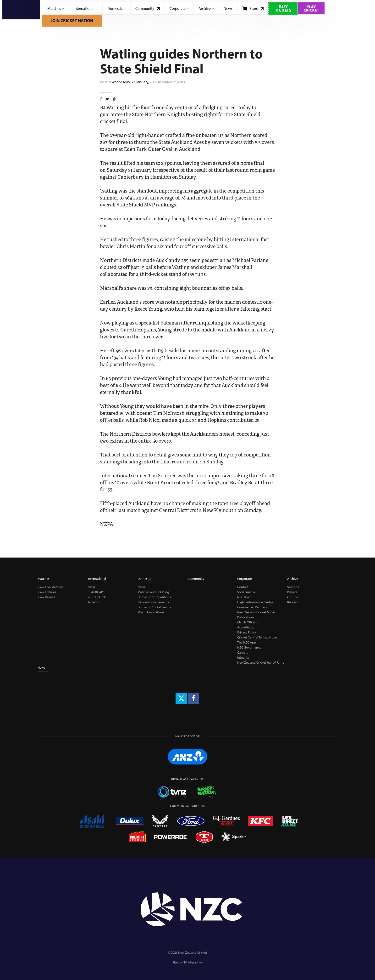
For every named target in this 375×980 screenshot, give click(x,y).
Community (148, 8)
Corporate (179, 8)
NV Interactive (193, 962)
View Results (46, 597)
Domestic (116, 8)
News (228, 8)
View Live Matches (50, 587)
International (86, 8)
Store (253, 8)
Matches (56, 8)
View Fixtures (47, 592)
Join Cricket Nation (72, 20)
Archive (206, 8)
